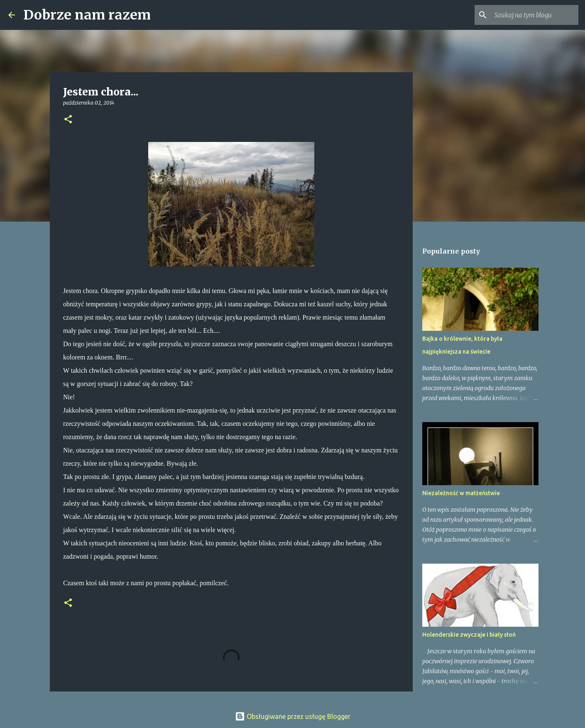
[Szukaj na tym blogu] (535, 15)
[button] (68, 120)
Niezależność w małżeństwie (461, 493)
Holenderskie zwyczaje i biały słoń (469, 635)
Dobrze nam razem (87, 15)
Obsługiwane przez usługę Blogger (293, 716)
